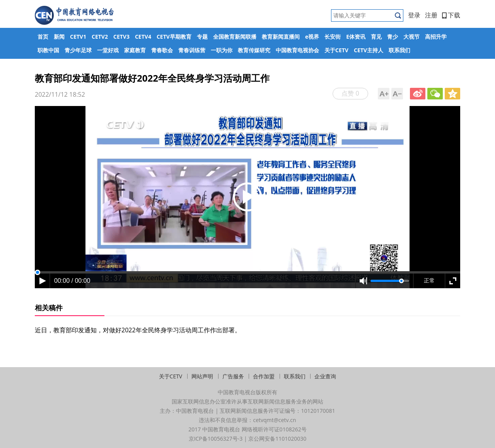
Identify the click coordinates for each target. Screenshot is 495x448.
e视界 (312, 37)
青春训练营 (192, 50)
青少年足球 (78, 50)
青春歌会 (162, 50)
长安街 (333, 37)
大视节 (411, 37)
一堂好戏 (108, 50)
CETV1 (78, 37)
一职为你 (222, 50)
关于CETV (336, 50)
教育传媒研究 (254, 50)
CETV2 (100, 37)
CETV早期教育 (174, 37)
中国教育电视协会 (297, 50)
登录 (414, 15)
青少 (393, 37)
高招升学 (436, 37)
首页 (43, 37)
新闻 (59, 37)
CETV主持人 (369, 50)
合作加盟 (264, 376)
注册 (431, 15)
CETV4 (143, 37)
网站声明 (202, 376)
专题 (202, 37)
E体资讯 (356, 37)
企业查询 (325, 376)
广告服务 (233, 376)
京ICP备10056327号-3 (216, 439)
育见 (376, 37)
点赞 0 (350, 93)
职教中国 (48, 50)
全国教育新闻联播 (235, 37)
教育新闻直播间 (281, 37)
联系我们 (399, 50)
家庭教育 (135, 50)
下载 (451, 15)
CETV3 (121, 37)
